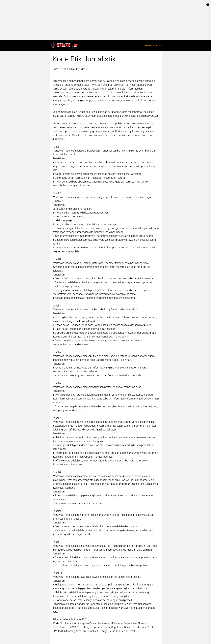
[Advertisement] (86, 20)
